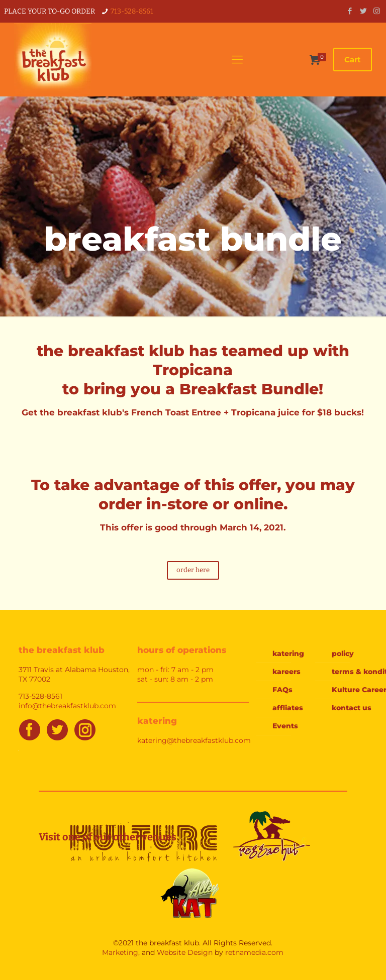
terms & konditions (357, 672)
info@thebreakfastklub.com (67, 706)
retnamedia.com (254, 952)
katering (288, 654)
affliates (288, 708)
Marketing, (121, 952)
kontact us (352, 708)
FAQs (282, 690)
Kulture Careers (357, 690)
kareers (286, 672)
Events (285, 726)
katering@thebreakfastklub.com (194, 740)
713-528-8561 (132, 11)
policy (343, 654)
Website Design (185, 952)
